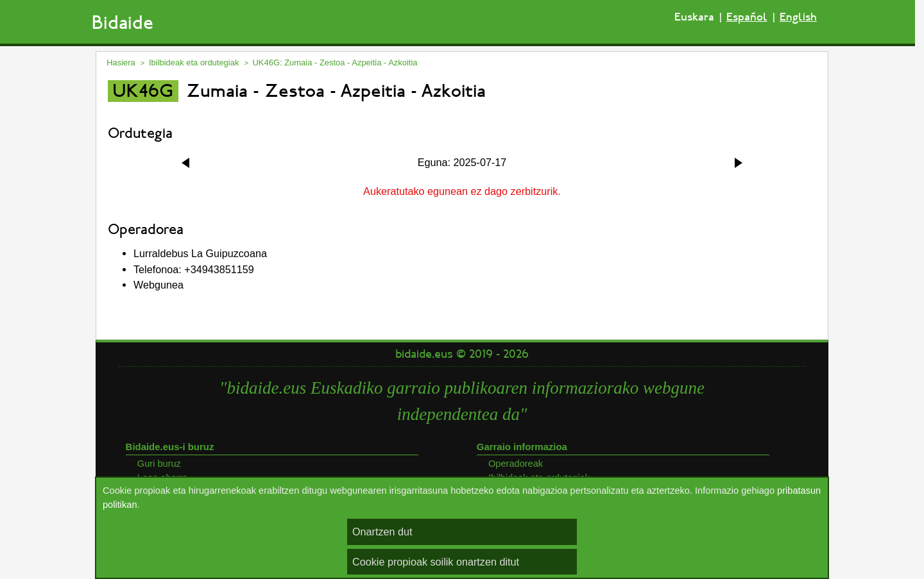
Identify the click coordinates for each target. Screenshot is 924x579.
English (798, 17)
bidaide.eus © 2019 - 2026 (462, 354)
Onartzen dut (382, 532)
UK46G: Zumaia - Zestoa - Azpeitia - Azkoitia (335, 63)
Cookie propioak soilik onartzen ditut (436, 562)
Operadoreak (516, 464)
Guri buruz (159, 464)
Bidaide (123, 23)
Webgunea (158, 285)
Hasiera (121, 63)
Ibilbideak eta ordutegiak (194, 63)
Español (747, 17)
